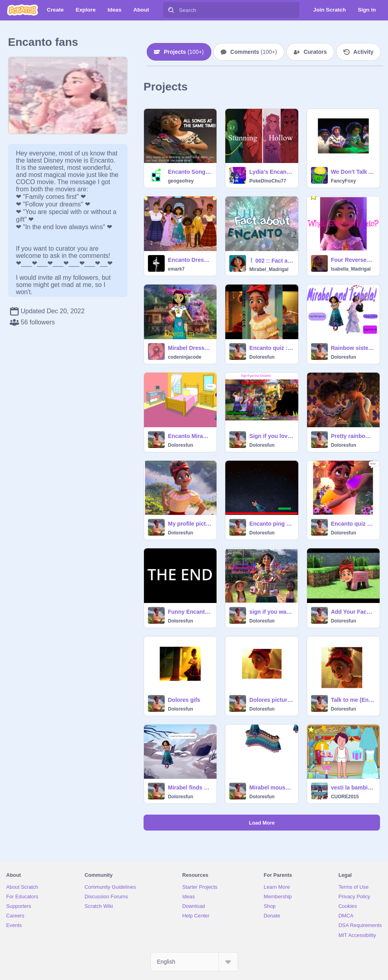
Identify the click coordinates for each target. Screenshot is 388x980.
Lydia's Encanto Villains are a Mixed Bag (271, 172)
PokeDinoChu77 (268, 181)
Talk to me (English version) (353, 700)
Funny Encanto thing (190, 612)
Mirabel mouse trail (271, 788)
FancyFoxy (344, 181)
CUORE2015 (345, 797)
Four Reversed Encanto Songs (353, 260)
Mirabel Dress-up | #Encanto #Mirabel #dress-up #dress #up (190, 348)
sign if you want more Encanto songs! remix (271, 612)
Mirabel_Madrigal (269, 269)
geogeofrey (181, 181)
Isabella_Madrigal (351, 269)
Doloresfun (262, 357)
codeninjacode (185, 357)
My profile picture (190, 524)
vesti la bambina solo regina (353, 788)
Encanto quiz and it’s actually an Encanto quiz (353, 524)
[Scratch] (23, 10)
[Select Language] (194, 962)
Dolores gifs (184, 700)
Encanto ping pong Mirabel (271, 524)
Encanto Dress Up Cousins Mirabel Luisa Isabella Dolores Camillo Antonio (190, 260)
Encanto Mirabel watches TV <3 (190, 436)
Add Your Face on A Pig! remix (353, 612)
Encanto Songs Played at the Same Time (190, 172)
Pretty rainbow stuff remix (353, 436)
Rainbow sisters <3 (353, 348)
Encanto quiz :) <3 (271, 348)
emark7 (176, 269)
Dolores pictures (271, 700)
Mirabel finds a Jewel (190, 788)
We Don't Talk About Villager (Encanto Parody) (353, 172)
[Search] (171, 10)
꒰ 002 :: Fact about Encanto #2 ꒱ (271, 261)
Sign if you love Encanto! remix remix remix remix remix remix (271, 436)
